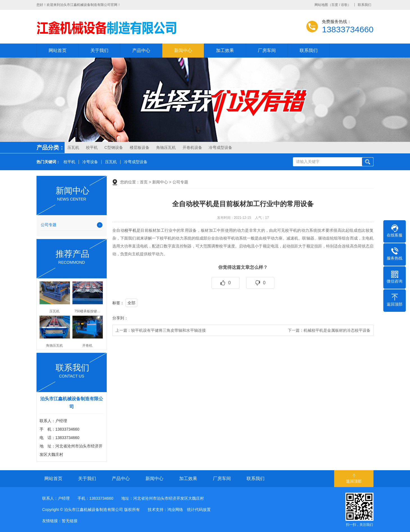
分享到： (120, 318)
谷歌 (344, 5)
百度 (335, 5)
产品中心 (141, 50)
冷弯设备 (90, 162)
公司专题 (49, 225)
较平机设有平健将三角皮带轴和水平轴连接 (168, 330)
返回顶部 (354, 481)
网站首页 (58, 50)
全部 (131, 303)
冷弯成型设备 (220, 147)
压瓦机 (73, 147)
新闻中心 (183, 50)
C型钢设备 (114, 147)
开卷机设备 (192, 147)
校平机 (92, 147)
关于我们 (99, 50)
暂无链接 (70, 521)
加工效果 (225, 50)
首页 (144, 182)
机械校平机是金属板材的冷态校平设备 (337, 330)
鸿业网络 (175, 510)
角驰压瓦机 (166, 147)
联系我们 (365, 5)
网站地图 (321, 5)
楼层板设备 (140, 147)
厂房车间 (267, 50)
